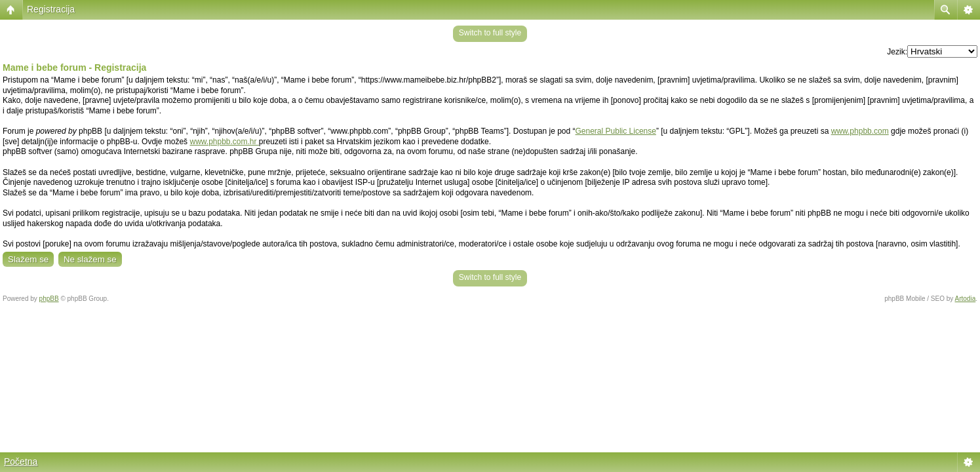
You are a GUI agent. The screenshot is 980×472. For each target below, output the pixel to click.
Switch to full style (490, 33)
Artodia (966, 299)
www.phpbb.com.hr (224, 142)
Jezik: (897, 52)
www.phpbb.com (860, 131)
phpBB (49, 299)
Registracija (51, 9)
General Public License (616, 131)
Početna (21, 462)
